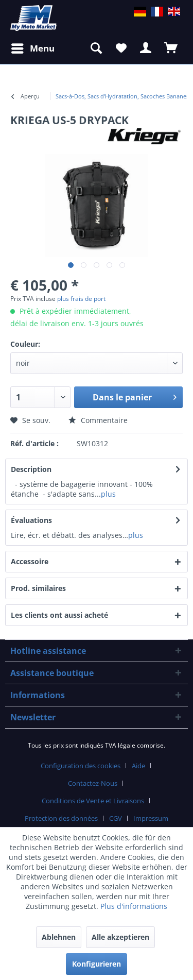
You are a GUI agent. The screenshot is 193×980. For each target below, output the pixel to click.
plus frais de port (81, 299)
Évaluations (31, 520)
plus (108, 494)
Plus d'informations (134, 906)
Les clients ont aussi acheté (59, 615)
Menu (33, 47)
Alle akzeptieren (120, 937)
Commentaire (98, 420)
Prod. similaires (38, 588)
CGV (116, 818)
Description (31, 469)
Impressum (151, 818)
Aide (138, 766)
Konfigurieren (97, 964)
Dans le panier (135, 396)
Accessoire (38, 561)
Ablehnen (59, 937)
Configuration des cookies (81, 766)
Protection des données (61, 818)
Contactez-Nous (93, 783)
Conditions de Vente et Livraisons (93, 801)
